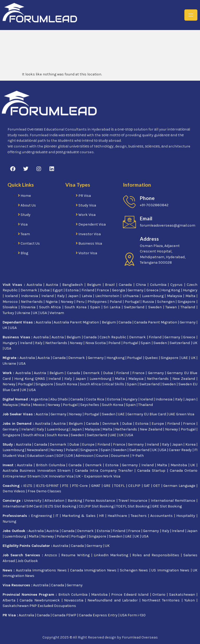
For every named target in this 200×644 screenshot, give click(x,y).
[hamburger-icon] (191, 15)
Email (146, 218)
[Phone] (129, 202)
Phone (147, 198)
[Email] (129, 222)
